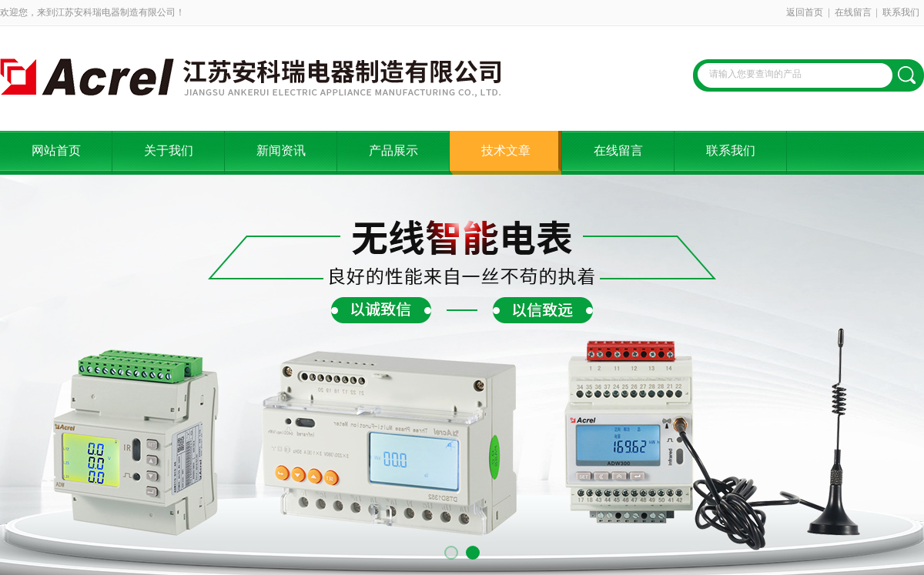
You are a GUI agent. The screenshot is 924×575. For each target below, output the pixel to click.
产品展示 (393, 150)
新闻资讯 (281, 150)
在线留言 (853, 12)
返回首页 (805, 12)
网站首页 (56, 150)
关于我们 (169, 150)
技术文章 (506, 150)
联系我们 (901, 12)
